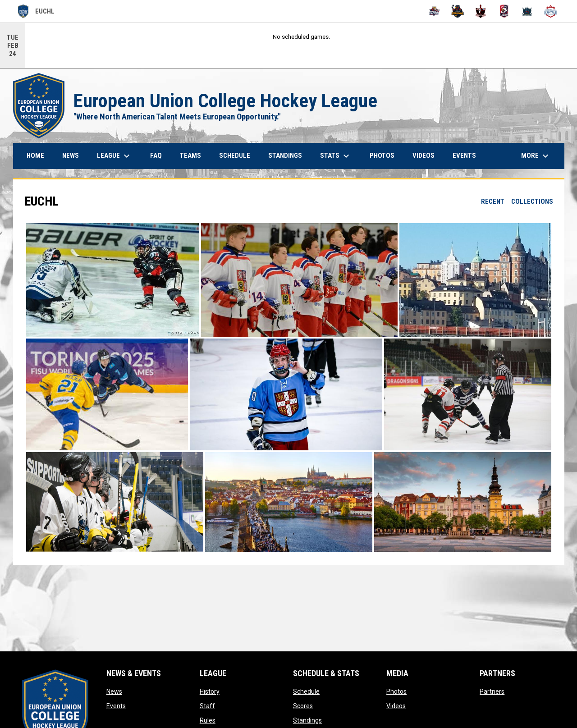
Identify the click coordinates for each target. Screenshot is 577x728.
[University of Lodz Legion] (504, 11)
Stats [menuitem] (336, 156)
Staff (207, 706)
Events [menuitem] (464, 156)
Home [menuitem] (35, 156)
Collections (532, 201)
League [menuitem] (114, 156)
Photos (396, 691)
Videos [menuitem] (424, 156)
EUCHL (36, 11)
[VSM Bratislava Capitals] (551, 11)
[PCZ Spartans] (481, 11)
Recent (493, 201)
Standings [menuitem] (285, 156)
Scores (303, 706)
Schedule (306, 691)
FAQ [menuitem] (156, 156)
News (114, 691)
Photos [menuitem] (382, 156)
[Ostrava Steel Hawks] (458, 11)
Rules (208, 720)
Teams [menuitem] (190, 156)
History (210, 691)
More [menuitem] (536, 156)
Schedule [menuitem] (235, 156)
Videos (396, 706)
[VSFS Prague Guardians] (528, 11)
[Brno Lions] (434, 11)
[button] (113, 280)
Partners (492, 691)
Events (116, 706)
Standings (307, 720)
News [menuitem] (71, 156)
